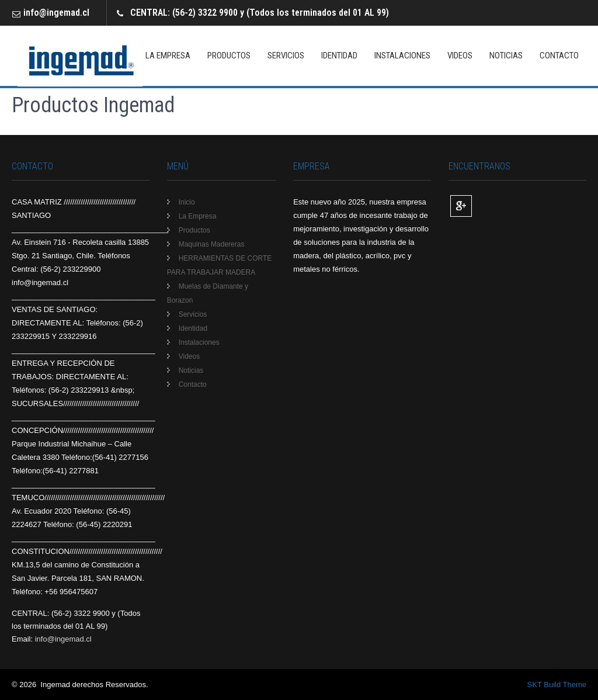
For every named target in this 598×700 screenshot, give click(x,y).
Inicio (187, 202)
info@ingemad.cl (56, 13)
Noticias (506, 56)
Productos (229, 56)
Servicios (286, 56)
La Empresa (168, 56)
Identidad (339, 56)
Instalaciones (402, 56)
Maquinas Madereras (212, 244)
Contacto (559, 56)
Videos (460, 56)
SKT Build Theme (557, 685)
